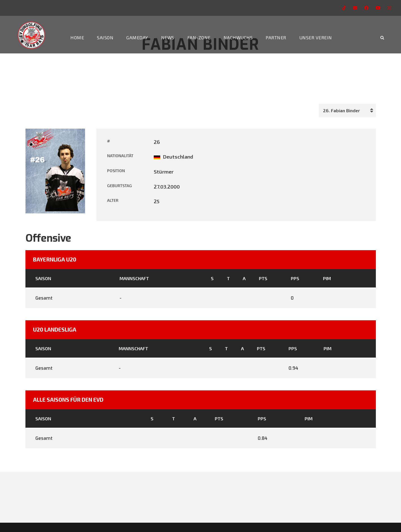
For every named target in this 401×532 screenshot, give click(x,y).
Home (77, 37)
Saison (105, 37)
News (168, 37)
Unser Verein (316, 37)
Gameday (137, 37)
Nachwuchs (238, 37)
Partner (276, 37)
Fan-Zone (199, 37)
